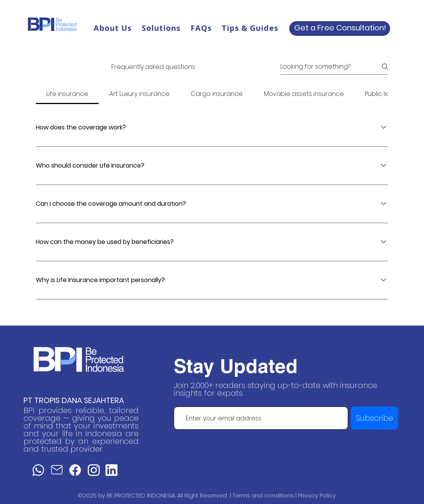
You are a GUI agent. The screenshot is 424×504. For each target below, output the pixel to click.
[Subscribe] (375, 418)
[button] (161, 28)
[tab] (67, 94)
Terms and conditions (263, 495)
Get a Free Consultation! (340, 28)
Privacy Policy (317, 495)
